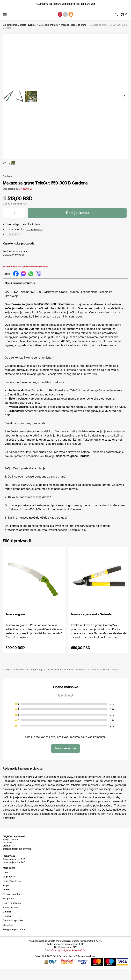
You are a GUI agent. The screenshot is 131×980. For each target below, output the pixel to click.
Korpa (6, 896)
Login (6, 883)
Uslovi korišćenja (12, 914)
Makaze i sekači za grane (74, 25)
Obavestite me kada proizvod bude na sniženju (26, 277)
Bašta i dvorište (28, 25)
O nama (7, 927)
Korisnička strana (12, 892)
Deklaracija (13, 245)
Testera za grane (15, 625)
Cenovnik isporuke (13, 931)
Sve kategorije (10, 25)
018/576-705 (73, 4)
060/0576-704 (88, 4)
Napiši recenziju (65, 759)
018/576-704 (60, 4)
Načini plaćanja (11, 918)
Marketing (8, 936)
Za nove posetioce (13, 905)
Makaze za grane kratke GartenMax (92, 625)
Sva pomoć (9, 909)
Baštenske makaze (48, 25)
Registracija (9, 888)
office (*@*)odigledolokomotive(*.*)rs (68, 961)
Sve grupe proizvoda (14, 940)
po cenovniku (34, 240)
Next (124, 96)
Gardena (7, 187)
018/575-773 (46, 4)
